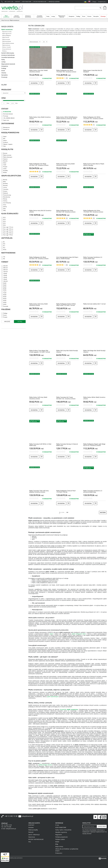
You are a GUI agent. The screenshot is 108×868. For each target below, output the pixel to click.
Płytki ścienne (6, 37)
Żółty (4, 210)
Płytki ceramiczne (6, 16)
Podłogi (78, 16)
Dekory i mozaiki (6, 47)
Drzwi (84, 16)
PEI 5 (4, 223)
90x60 (4, 285)
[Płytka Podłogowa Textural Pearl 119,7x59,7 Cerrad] (66, 491)
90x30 (4, 287)
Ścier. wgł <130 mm (7, 229)
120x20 (4, 279)
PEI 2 (4, 217)
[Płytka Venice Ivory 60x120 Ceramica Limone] (40, 211)
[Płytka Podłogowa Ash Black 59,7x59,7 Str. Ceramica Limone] (39, 258)
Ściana (4, 315)
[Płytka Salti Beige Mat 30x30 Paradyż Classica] (94, 351)
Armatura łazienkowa (28, 16)
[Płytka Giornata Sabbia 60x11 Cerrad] (94, 304)
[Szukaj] (100, 8)
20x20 (4, 304)
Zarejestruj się (102, 2)
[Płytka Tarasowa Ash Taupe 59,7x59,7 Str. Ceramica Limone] (66, 398)
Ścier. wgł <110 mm (7, 227)
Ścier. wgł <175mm (7, 235)
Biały (4, 182)
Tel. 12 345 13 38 (6, 825)
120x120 (4, 272)
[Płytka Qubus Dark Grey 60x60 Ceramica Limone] (65, 164)
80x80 (4, 289)
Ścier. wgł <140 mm (7, 233)
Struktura (5, 142)
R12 (3, 248)
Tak (3, 257)
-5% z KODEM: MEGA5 (8, 118)
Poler (4, 146)
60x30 (4, 297)
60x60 (4, 295)
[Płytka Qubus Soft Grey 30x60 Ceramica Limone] (38, 398)
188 (67, 512)
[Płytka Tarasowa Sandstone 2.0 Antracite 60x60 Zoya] (93, 491)
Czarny (4, 187)
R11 (3, 246)
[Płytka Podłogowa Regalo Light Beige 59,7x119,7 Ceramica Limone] (94, 445)
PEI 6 (4, 225)
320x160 (4, 266)
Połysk (4, 137)
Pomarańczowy (6, 195)
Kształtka (5, 171)
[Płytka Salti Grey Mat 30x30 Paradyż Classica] (67, 351)
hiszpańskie (69, 710)
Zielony (4, 207)
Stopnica (4, 159)
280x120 (4, 268)
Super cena (5, 120)
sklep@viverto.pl (28, 816)
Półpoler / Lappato (7, 144)
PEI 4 (4, 221)
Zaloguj (94, 2)
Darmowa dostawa (7, 114)
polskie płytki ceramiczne (40, 809)
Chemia (89, 16)
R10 (3, 244)
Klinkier (4, 172)
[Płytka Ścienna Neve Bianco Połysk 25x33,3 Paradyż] (94, 164)
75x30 (4, 293)
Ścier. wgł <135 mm (7, 231)
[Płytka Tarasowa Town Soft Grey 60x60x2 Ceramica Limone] (39, 491)
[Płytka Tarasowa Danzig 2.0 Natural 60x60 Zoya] (67, 445)
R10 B (4, 250)
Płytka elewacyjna (7, 157)
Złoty (4, 208)
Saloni (51, 634)
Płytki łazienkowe (7, 41)
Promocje (103, 16)
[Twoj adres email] (90, 826)
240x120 (4, 270)
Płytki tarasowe (6, 39)
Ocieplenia (72, 16)
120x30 (4, 277)
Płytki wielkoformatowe (8, 43)
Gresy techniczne (7, 49)
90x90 (4, 283)
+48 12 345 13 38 (9, 2)
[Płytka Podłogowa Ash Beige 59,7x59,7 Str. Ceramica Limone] (39, 164)
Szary (4, 205)
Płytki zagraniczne (7, 34)
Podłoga (4, 313)
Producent (6, 90)
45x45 (4, 300)
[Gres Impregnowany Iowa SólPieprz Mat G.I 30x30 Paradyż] (67, 258)
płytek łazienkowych (53, 697)
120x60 (4, 274)
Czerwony (5, 189)
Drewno (4, 191)
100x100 (4, 281)
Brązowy (4, 185)
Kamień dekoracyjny (17, 16)
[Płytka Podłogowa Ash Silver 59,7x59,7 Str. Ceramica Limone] (66, 211)
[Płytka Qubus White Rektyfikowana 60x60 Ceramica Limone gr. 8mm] (67, 118)
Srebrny (4, 201)
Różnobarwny (6, 197)
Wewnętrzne (5, 127)
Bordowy (5, 183)
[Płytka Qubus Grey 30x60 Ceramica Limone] (40, 118)
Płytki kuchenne (6, 45)
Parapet (4, 167)
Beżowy (4, 180)
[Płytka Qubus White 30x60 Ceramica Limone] (94, 398)
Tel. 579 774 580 (6, 827)
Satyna (4, 140)
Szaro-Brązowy (6, 203)
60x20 (4, 299)
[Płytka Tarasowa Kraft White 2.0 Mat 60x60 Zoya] (40, 445)
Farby (48, 16)
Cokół (4, 165)
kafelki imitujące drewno (45, 765)
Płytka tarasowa (6, 155)
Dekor (4, 163)
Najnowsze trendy (7, 32)
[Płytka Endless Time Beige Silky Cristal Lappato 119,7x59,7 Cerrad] (40, 351)
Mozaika (4, 161)
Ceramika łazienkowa (40, 16)
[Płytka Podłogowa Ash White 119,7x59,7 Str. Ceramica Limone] (93, 118)
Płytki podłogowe (7, 35)
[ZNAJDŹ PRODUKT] (87, 8)
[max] (12, 103)
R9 (3, 242)
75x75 (4, 291)
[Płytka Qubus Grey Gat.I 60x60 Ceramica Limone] (38, 71)
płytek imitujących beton (79, 634)
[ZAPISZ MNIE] (102, 826)
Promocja (5, 116)
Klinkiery (4, 51)
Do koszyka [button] (34, 83)
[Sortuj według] (34, 42)
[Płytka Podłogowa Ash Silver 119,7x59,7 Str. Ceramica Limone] (93, 211)
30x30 (4, 302)
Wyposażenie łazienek (62, 16)
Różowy (4, 199)
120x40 (4, 275)
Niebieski (5, 193)
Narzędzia (96, 16)
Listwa (4, 169)
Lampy (53, 16)
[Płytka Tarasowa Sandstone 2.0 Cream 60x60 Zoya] (93, 258)
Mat (3, 138)
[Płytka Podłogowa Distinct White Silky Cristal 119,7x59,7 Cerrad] (66, 305)
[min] (4, 103)
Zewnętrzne (5, 129)
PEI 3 (4, 219)
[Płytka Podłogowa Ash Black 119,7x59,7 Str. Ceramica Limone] (66, 71)
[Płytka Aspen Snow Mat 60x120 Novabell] (93, 71)
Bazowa (4, 153)
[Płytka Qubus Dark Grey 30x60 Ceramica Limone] (38, 305)
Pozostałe (5, 306)
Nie (3, 259)
